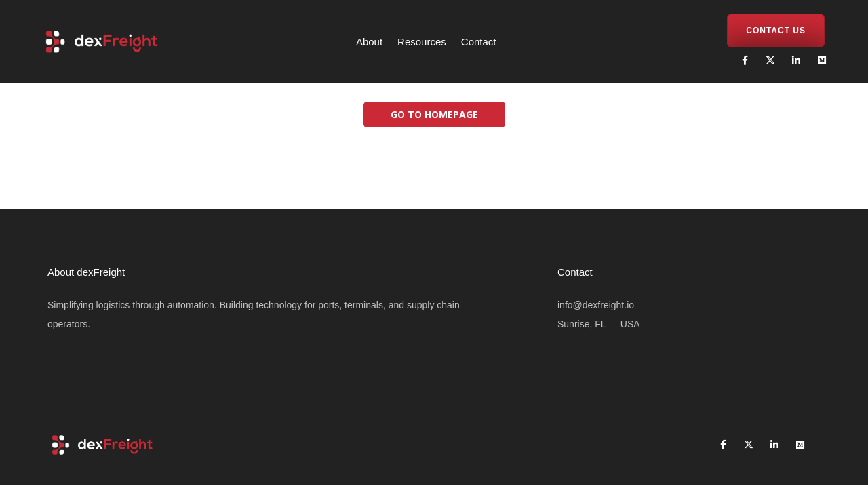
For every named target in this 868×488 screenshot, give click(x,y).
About (369, 42)
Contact (479, 42)
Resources (422, 42)
